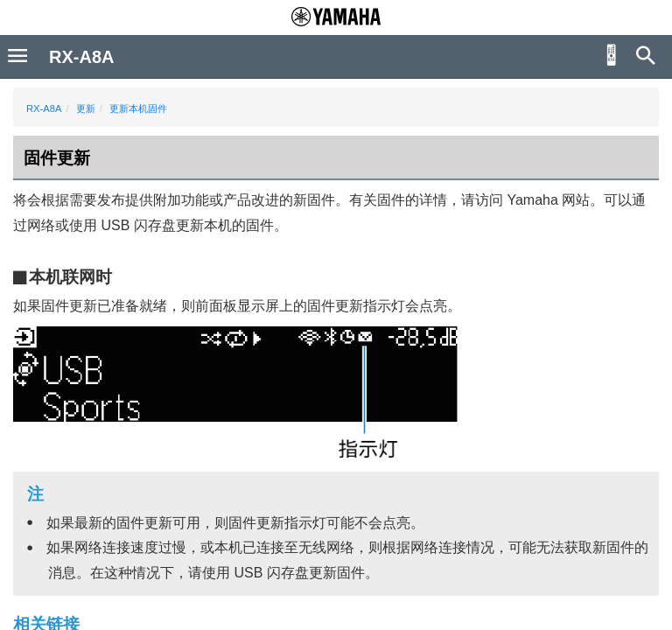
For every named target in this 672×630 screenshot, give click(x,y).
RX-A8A (44, 108)
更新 (86, 108)
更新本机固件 (138, 108)
